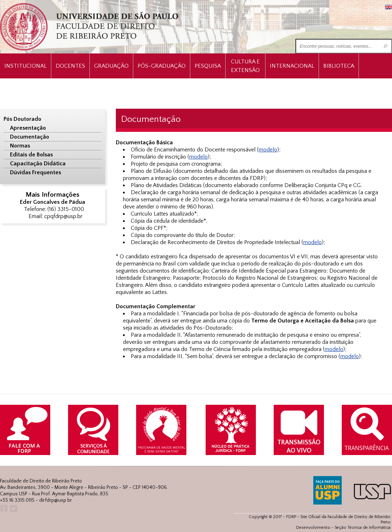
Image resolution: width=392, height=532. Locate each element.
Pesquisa (208, 66)
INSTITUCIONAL (25, 66)
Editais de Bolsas (31, 155)
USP (372, 492)
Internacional (292, 66)
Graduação (111, 66)
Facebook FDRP (3, 509)
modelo (268, 150)
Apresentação (28, 128)
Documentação (30, 137)
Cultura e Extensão (245, 66)
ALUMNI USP (327, 490)
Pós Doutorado (22, 119)
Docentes (70, 66)
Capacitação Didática (38, 164)
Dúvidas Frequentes (35, 172)
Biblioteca (339, 66)
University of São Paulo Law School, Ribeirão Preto (90, 27)
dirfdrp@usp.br (56, 500)
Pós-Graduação (162, 66)
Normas (20, 146)
